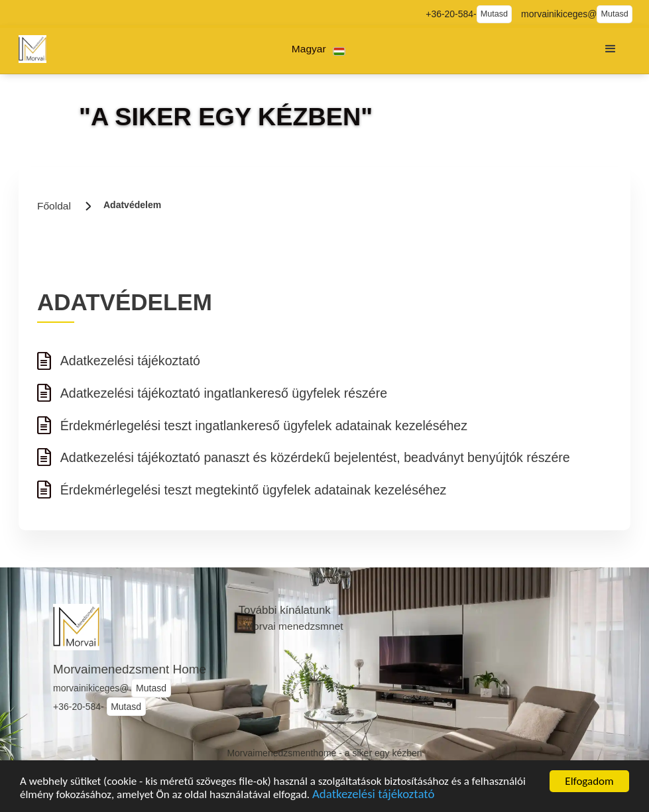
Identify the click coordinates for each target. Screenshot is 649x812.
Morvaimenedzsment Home (130, 669)
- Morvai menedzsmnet (291, 626)
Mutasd (494, 14)
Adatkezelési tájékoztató (373, 798)
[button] (319, 49)
